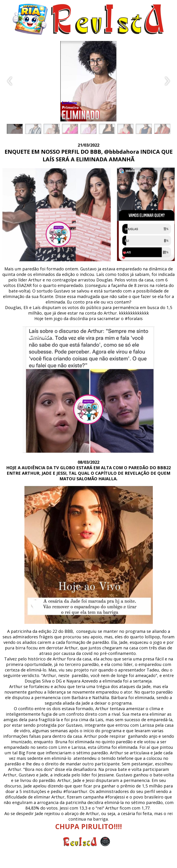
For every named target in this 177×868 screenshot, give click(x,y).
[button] (15, 129)
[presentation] (10, 81)
